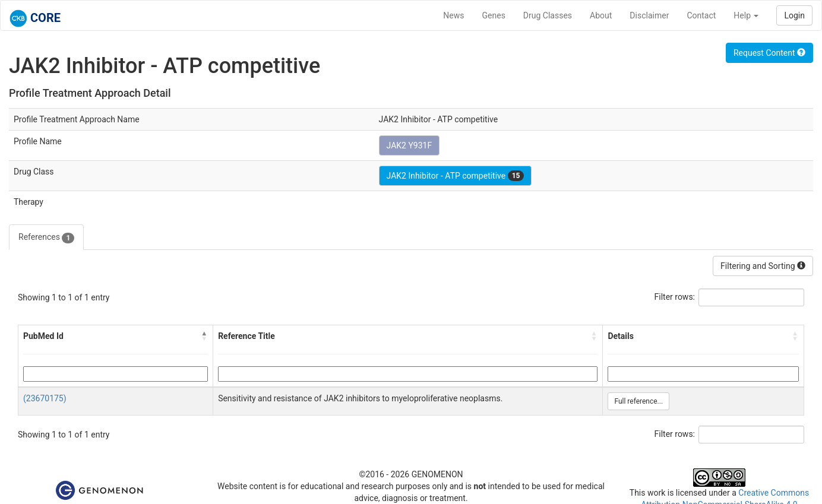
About (601, 15)
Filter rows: (675, 297)
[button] (204, 336)
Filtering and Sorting (763, 266)
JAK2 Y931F (410, 145)
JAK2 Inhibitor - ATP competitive (456, 176)
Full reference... (638, 401)
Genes (494, 15)
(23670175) (45, 398)
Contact (701, 15)
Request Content (769, 53)
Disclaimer (649, 15)
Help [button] (746, 15)
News (453, 15)
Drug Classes (548, 15)
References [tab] (46, 237)
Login (794, 15)
